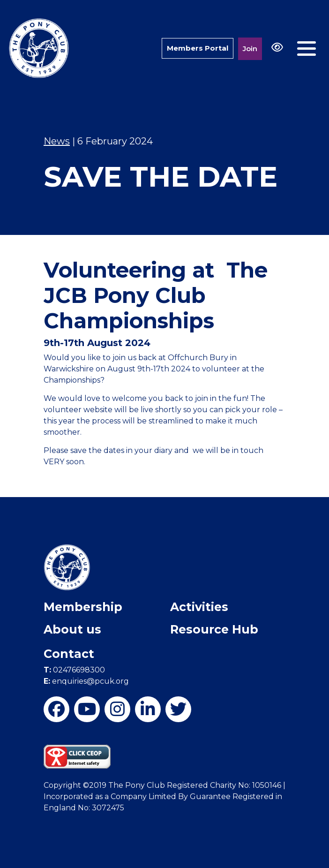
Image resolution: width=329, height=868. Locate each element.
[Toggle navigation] (307, 49)
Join (250, 49)
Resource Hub (214, 629)
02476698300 (74, 670)
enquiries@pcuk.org (86, 681)
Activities (199, 607)
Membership (83, 607)
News (57, 141)
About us (72, 629)
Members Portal (198, 48)
